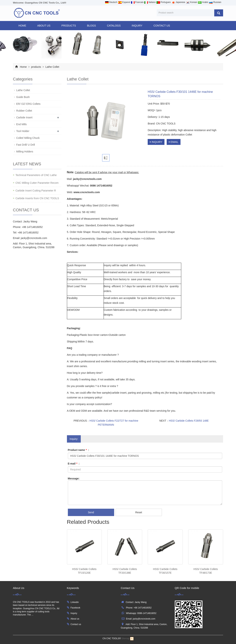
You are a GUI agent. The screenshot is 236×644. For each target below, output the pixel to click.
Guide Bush (23, 97)
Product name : (78, 450)
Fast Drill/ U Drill (26, 145)
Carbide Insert (24, 117)
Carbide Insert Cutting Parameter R (36, 191)
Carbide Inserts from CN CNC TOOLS (37, 198)
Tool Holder (23, 131)
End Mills (21, 124)
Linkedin (75, 602)
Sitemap (126, 639)
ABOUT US (44, 26)
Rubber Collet (24, 111)
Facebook (76, 608)
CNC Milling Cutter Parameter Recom (37, 183)
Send (91, 512)
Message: (74, 478)
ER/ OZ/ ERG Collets (28, 104)
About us (75, 619)
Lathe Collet (52, 67)
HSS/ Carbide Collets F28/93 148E (189, 421)
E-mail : (74, 464)
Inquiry (74, 613)
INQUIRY (137, 26)
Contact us (76, 624)
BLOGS (91, 26)
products (69, 26)
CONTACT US (162, 26)
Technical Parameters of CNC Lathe (36, 175)
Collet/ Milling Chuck (28, 138)
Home (22, 26)
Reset (139, 512)
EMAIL (174, 142)
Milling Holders (25, 152)
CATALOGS (114, 26)
